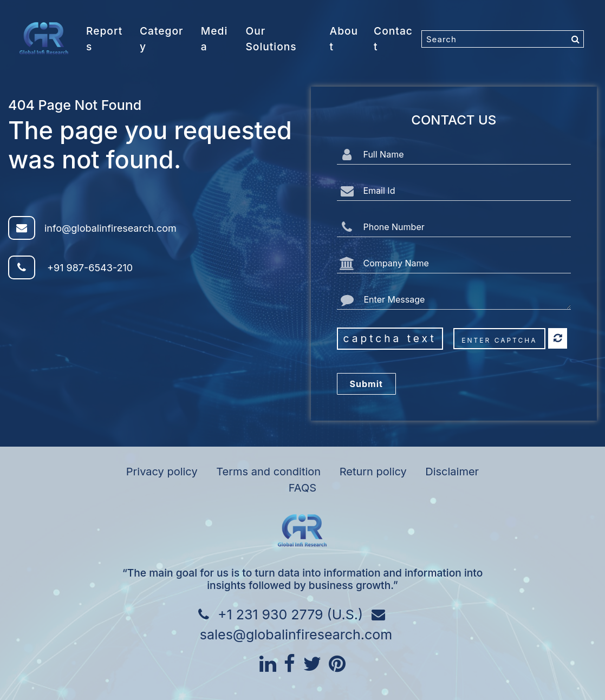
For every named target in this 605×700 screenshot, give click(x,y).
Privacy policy (162, 472)
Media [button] (214, 39)
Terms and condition (268, 472)
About (344, 39)
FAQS (302, 488)
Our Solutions (271, 39)
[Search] (503, 39)
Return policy (373, 472)
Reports (104, 39)
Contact (393, 39)
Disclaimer (452, 472)
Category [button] (161, 39)
